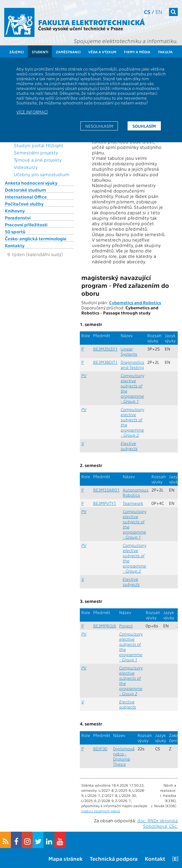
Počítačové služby (24, 204)
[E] (175, 858)
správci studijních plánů (101, 811)
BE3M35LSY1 (105, 349)
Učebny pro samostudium (42, 174)
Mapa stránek (65, 858)
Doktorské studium (25, 190)
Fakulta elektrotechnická (91, 22)
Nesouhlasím (99, 126)
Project (126, 626)
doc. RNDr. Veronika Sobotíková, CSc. (158, 823)
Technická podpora (114, 858)
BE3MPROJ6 (105, 626)
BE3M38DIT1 (105, 362)
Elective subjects (129, 446)
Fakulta (165, 52)
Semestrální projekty (36, 153)
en (159, 12)
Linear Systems (129, 351)
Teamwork (133, 503)
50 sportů (15, 232)
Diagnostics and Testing (132, 365)
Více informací (32, 112)
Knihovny (15, 211)
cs (147, 12)
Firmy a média (137, 52)
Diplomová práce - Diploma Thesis (124, 756)
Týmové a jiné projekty (38, 160)
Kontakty (15, 245)
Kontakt (155, 858)
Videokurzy (26, 167)
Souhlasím (144, 126)
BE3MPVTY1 (105, 503)
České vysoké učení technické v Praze (81, 28)
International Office (26, 197)
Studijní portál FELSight (39, 145)
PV (84, 375)
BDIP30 (100, 749)
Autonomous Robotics (136, 492)
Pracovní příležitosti (26, 225)
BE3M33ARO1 (106, 490)
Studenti (40, 52)
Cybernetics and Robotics (135, 302)
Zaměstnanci (68, 52)
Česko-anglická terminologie (36, 238)
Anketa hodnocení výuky (31, 183)
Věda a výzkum (102, 52)
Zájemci (17, 52)
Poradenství (18, 218)
